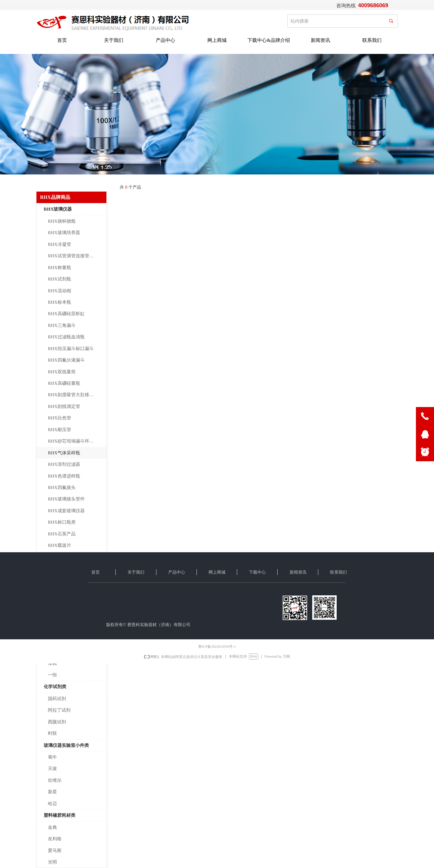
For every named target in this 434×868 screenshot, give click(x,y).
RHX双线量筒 (62, 372)
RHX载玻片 (60, 545)
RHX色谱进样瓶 (64, 476)
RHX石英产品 (62, 534)
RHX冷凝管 (60, 244)
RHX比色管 (60, 418)
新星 (52, 792)
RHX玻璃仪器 (58, 209)
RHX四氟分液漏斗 (66, 360)
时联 (52, 733)
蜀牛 (52, 757)
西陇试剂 (57, 722)
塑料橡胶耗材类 (60, 815)
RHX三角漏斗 (62, 325)
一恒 (52, 675)
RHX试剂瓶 (60, 279)
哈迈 (52, 804)
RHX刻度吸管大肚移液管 (73, 395)
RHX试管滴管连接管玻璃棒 (75, 256)
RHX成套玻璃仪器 (66, 511)
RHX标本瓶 (60, 302)
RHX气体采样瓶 (64, 453)
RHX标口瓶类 (62, 522)
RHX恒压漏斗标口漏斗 (71, 349)
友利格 (55, 839)
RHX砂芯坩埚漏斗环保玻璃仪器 (77, 441)
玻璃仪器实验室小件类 (66, 745)
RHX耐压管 (60, 430)
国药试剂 (57, 699)
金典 (52, 827)
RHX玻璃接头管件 (66, 499)
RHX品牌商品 (55, 197)
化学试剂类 (55, 687)
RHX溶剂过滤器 (64, 464)
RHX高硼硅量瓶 (64, 383)
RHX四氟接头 (62, 487)
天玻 (52, 769)
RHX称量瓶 (60, 268)
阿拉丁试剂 (59, 710)
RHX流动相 (60, 291)
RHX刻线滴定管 (64, 406)
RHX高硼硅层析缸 (66, 314)
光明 (52, 862)
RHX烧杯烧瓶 (62, 221)
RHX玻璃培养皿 (64, 233)
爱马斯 (55, 851)
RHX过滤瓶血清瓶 (66, 337)
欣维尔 (55, 780)
